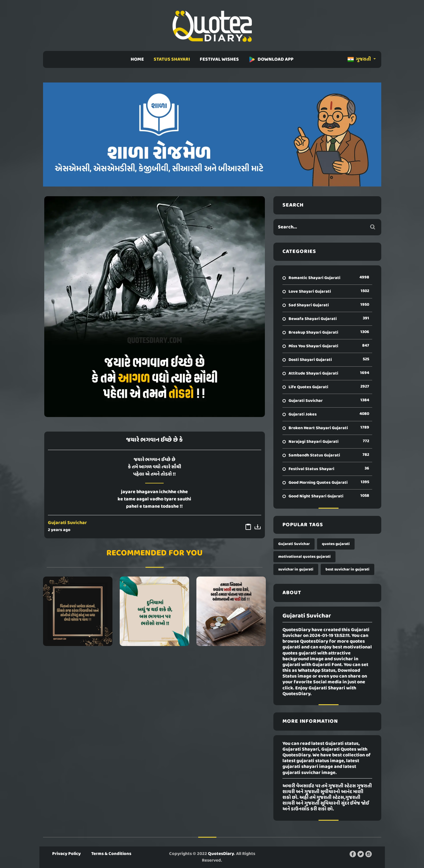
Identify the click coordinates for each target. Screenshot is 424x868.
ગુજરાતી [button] (360, 59)
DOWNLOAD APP (271, 59)
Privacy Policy (66, 854)
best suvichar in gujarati (347, 569)
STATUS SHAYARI (172, 59)
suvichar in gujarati (296, 569)
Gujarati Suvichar (67, 523)
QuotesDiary (221, 854)
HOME (137, 59)
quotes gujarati (336, 544)
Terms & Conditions (111, 854)
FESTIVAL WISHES (219, 59)
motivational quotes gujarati (304, 557)
